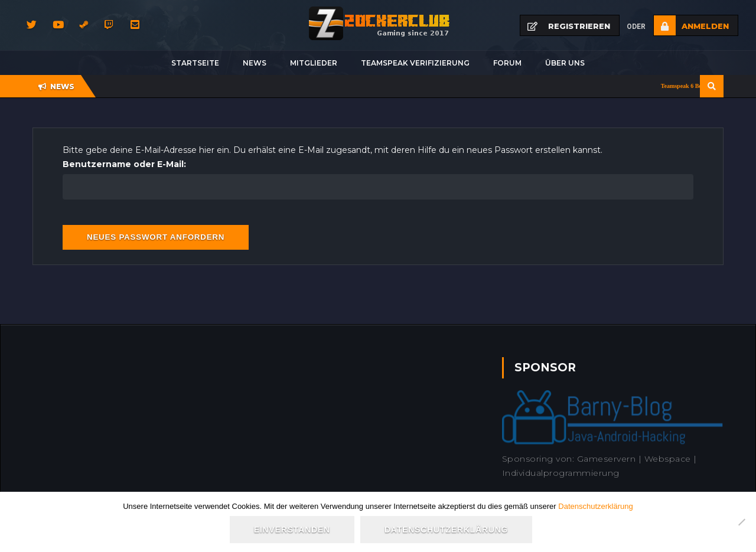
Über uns (565, 63)
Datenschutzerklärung (595, 506)
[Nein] (741, 522)
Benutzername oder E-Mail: (124, 164)
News (255, 63)
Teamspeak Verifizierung (415, 63)
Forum (507, 63)
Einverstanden (292, 530)
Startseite (195, 63)
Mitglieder (314, 63)
